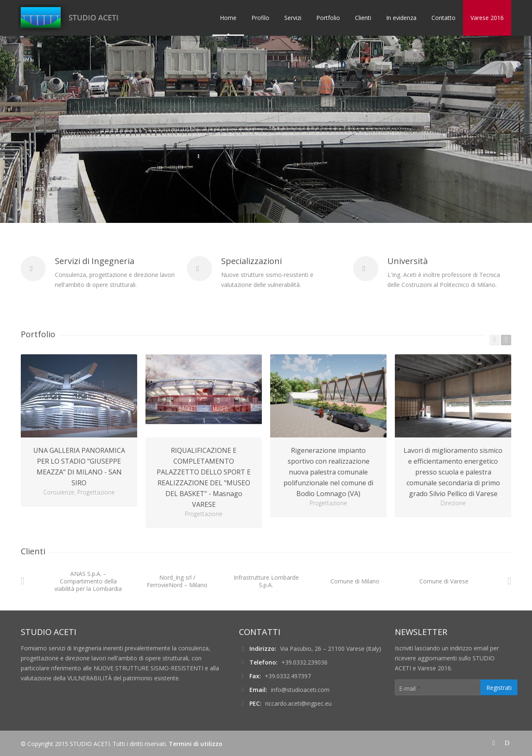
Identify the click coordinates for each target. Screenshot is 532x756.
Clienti (363, 18)
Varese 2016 (487, 18)
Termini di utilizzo (196, 744)
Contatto (443, 18)
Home (228, 18)
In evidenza (401, 18)
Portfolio (328, 18)
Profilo (260, 18)
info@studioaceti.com (300, 690)
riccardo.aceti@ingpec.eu (298, 703)
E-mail (410, 688)
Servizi (293, 18)
